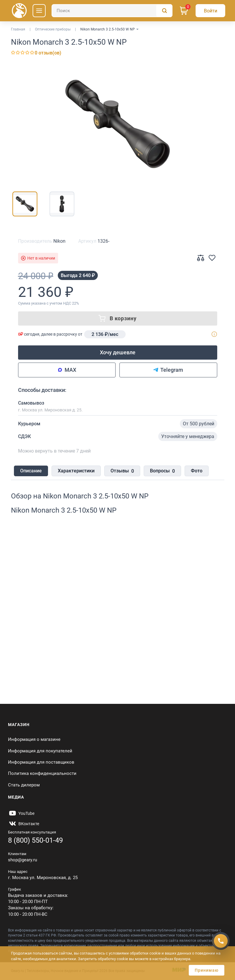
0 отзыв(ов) (48, 53)
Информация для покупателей (40, 751)
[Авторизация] (210, 11)
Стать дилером (24, 785)
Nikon (59, 241)
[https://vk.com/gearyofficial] (24, 824)
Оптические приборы (53, 29)
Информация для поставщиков (41, 762)
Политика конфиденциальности (42, 773)
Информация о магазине (34, 739)
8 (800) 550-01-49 (35, 840)
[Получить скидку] (221, 940)
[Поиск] (112, 11)
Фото (197, 471)
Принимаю (207, 970)
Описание (31, 471)
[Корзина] (184, 11)
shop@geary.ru (23, 860)
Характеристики (76, 471)
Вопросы (162, 471)
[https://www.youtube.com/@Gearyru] (21, 813)
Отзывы (122, 471)
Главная (18, 29)
